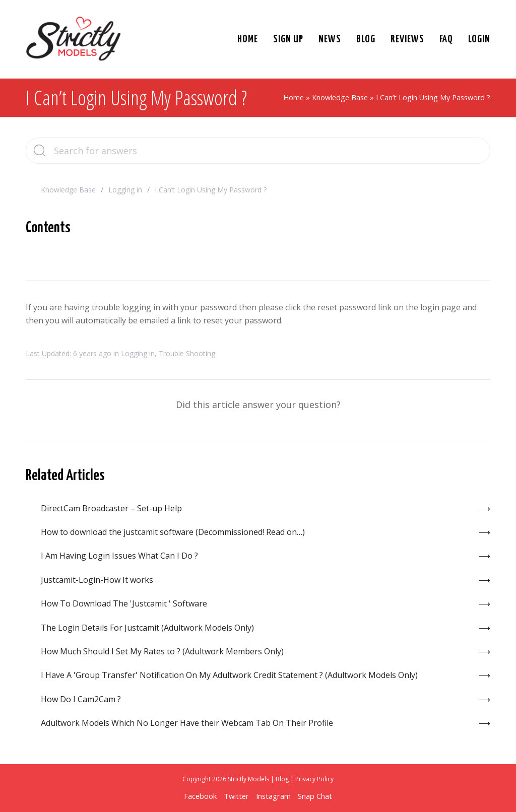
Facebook (200, 796)
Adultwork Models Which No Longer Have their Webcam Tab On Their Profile (187, 723)
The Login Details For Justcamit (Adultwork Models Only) (147, 628)
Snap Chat (315, 796)
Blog (282, 779)
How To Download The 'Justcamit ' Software (124, 603)
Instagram (273, 796)
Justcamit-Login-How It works (97, 580)
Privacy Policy (314, 779)
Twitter (236, 796)
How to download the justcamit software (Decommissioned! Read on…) (173, 532)
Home (294, 97)
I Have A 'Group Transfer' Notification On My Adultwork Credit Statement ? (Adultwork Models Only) (229, 675)
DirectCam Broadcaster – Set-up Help (111, 508)
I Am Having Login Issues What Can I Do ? (119, 556)
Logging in (125, 190)
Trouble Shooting (187, 353)
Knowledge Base (340, 97)
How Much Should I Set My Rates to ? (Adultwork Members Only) (162, 651)
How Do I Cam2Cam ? (81, 699)
